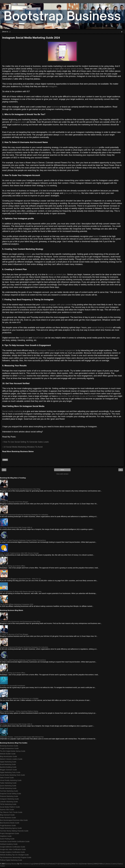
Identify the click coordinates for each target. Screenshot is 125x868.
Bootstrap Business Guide (9, 746)
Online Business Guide (8, 818)
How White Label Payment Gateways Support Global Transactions (23, 540)
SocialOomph (38, 338)
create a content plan (57, 274)
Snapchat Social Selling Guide (11, 794)
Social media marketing (12, 411)
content (28, 254)
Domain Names (87, 864)
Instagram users (19, 122)
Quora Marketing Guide (8, 786)
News (37, 864)
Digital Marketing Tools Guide (10, 772)
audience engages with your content (56, 305)
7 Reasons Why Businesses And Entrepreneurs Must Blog (20, 489)
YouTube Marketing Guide (9, 791)
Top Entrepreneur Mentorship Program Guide (16, 857)
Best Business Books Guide (10, 823)
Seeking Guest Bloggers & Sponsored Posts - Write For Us (20, 579)
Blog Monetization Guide (9, 756)
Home (62, 470)
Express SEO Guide (7, 810)
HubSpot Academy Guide (9, 844)
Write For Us (76, 864)
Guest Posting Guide (7, 839)
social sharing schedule (102, 327)
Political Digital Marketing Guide (11, 860)
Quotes (68, 864)
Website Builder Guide (8, 754)
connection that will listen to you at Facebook (77, 396)
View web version (62, 474)
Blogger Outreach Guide (8, 770)
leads (62, 135)
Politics (101, 864)
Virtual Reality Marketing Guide (11, 780)
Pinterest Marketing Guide (9, 796)
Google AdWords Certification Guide (13, 847)
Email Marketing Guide (8, 764)
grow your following (72, 193)
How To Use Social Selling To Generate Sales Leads (26, 442)
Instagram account (90, 147)
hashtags (22, 376)
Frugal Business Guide (8, 826)
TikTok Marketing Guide (8, 804)
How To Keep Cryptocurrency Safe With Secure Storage (19, 553)
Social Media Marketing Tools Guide (12, 775)
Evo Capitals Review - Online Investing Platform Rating (19, 711)
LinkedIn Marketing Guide (9, 802)
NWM (42, 864)
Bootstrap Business (11, 864)
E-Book (61, 864)
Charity (120, 864)
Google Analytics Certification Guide (12, 852)
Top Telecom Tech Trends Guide (11, 812)
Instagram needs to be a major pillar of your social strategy (58, 69)
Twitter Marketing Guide (8, 783)
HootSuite (24, 338)
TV (57, 864)
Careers (114, 864)
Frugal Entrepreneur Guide (9, 748)
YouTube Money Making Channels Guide (14, 831)
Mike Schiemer (24, 864)
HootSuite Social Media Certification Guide (15, 841)
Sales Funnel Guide (7, 778)
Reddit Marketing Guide (8, 788)
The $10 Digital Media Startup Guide (13, 751)
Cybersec (107, 864)
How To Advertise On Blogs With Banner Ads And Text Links (21, 592)
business (55, 107)
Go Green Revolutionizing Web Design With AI (16, 527)
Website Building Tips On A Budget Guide (14, 855)
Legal (32, 864)
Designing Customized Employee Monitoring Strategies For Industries (24, 515)
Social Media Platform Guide (10, 807)
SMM (95, 864)
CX (46, 864)
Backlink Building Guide (8, 767)
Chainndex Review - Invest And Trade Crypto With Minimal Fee (22, 737)
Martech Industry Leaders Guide (11, 759)
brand (96, 236)
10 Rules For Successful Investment (12, 686)
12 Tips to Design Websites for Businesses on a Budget (19, 698)
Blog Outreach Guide (7, 815)
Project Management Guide (9, 833)
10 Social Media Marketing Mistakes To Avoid (23, 447)
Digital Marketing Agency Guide (11, 828)
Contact (2, 866)
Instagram (53, 86)
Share (5, 460)
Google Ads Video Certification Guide (13, 849)
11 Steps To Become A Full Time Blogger (14, 502)
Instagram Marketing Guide (9, 799)
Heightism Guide (6, 836)
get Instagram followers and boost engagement (55, 350)
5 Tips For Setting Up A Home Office (13, 566)
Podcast (51, 864)
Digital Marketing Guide (8, 762)
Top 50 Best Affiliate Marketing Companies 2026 (17, 604)
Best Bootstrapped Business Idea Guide (14, 820)
